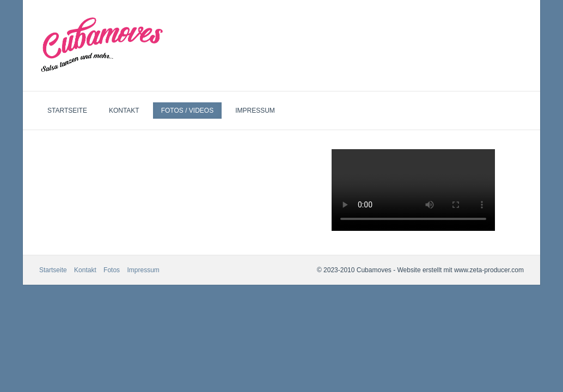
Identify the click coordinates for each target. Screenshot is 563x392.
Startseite (67, 111)
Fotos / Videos (187, 111)
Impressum (255, 111)
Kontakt (124, 111)
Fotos (112, 270)
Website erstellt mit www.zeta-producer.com (460, 270)
